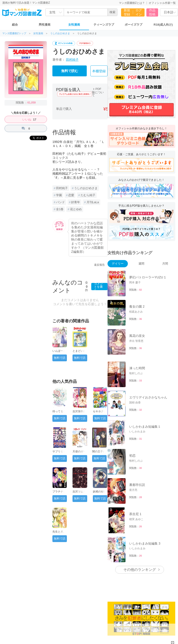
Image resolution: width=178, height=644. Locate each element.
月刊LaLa (93, 202)
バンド (60, 202)
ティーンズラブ (104, 25)
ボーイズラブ (133, 25)
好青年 (76, 202)
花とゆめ (76, 209)
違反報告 (99, 265)
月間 (165, 264)
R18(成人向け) (163, 25)
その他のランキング (140, 570)
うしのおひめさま (60, 33)
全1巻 (60, 209)
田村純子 (72, 60)
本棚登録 (99, 71)
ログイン (139, 12)
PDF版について (98, 92)
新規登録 (127, 12)
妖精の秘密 (100, 492)
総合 (15, 25)
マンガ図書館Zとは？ (132, 3)
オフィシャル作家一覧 (162, 3)
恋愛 (71, 195)
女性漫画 (74, 25)
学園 (59, 195)
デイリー (118, 264)
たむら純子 (88, 195)
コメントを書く (98, 287)
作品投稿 (152, 12)
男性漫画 (44, 25)
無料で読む (70, 71)
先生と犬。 (59, 532)
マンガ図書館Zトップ (14, 33)
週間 (141, 264)
